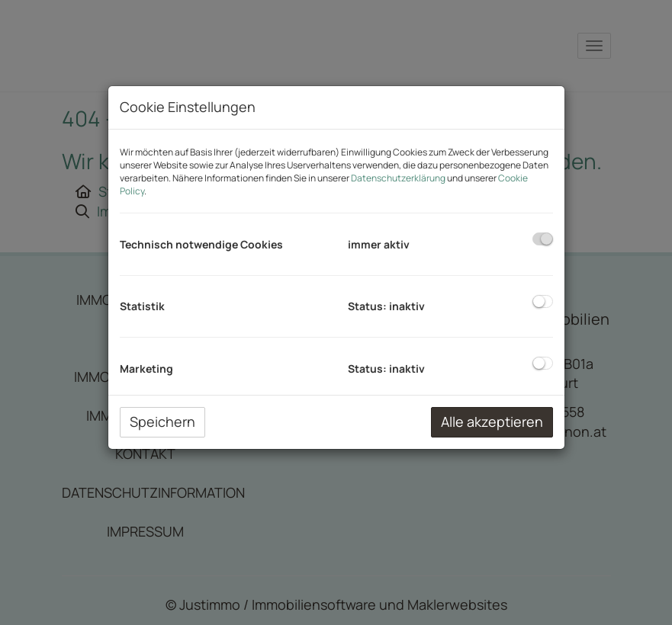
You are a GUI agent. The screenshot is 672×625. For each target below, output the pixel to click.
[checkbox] (543, 239)
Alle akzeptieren (492, 421)
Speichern (162, 421)
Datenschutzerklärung (398, 178)
